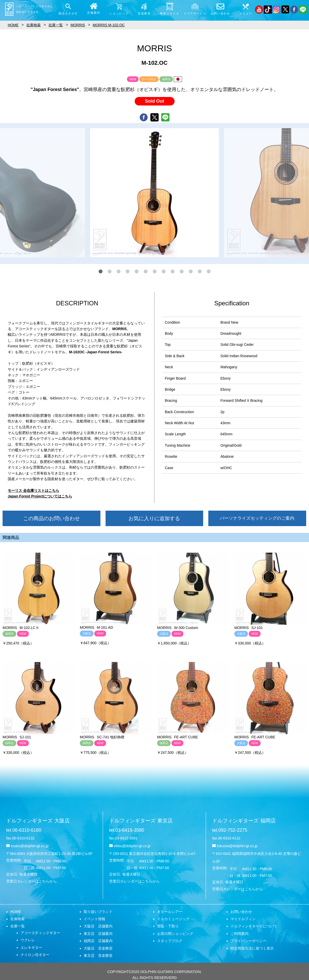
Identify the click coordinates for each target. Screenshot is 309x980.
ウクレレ (28, 940)
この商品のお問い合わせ (51, 518)
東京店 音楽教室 (98, 956)
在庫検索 (18, 919)
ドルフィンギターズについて (254, 926)
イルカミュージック (173, 919)
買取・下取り (168, 926)
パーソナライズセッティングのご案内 (257, 518)
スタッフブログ (170, 941)
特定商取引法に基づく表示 (252, 948)
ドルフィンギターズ (38, 821)
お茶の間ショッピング (175, 934)
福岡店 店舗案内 (98, 941)
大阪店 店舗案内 (98, 926)
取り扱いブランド (98, 912)
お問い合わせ (241, 912)
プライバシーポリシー (248, 941)
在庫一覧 (18, 926)
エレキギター (31, 948)
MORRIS (78, 25)
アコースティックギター (40, 933)
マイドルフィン (243, 919)
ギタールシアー (170, 912)
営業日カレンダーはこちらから (31, 881)
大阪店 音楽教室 (98, 948)
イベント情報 (95, 919)
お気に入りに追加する (154, 518)
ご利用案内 (239, 934)
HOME (16, 912)
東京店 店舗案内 (98, 934)
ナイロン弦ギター (35, 955)
